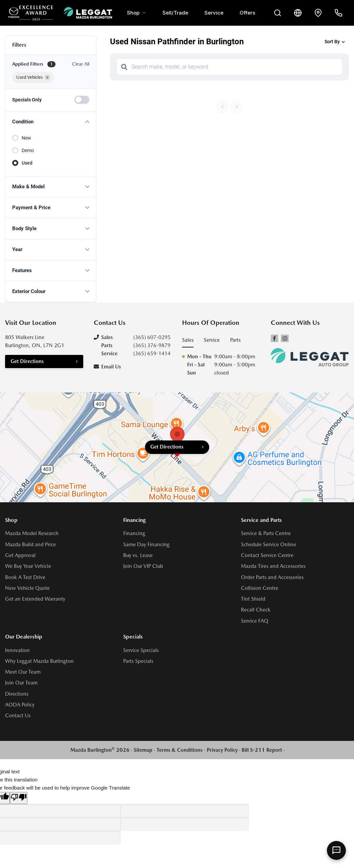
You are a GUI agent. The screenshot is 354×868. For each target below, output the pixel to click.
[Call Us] (338, 13)
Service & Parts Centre (266, 533)
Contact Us (18, 716)
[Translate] (298, 13)
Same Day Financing (146, 545)
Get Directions (27, 361)
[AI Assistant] (336, 850)
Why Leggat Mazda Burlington (39, 661)
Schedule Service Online (269, 545)
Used (27, 163)
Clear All (81, 64)
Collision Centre (260, 588)
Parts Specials (138, 661)
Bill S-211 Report (262, 750)
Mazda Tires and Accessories (273, 566)
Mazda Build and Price (30, 545)
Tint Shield (253, 599)
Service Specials (141, 650)
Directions (17, 694)
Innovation (17, 650)
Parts (235, 340)
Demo (28, 150)
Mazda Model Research (32, 533)
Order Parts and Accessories (272, 577)
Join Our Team (21, 683)
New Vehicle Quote (27, 588)
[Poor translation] (19, 798)
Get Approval (20, 555)
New (26, 138)
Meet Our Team (23, 672)
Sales (188, 340)
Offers (247, 13)
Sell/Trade (175, 13)
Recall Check (256, 610)
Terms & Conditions (180, 750)
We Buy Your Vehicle (28, 566)
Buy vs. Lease (138, 555)
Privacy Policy (222, 750)
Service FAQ (255, 621)
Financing (134, 533)
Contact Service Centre (267, 555)
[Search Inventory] (278, 13)
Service (214, 13)
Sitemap (143, 750)
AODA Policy (20, 705)
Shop (137, 13)
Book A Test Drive (25, 577)
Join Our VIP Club (143, 566)
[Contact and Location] (318, 13)
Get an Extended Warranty (35, 599)
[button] (51, 122)
